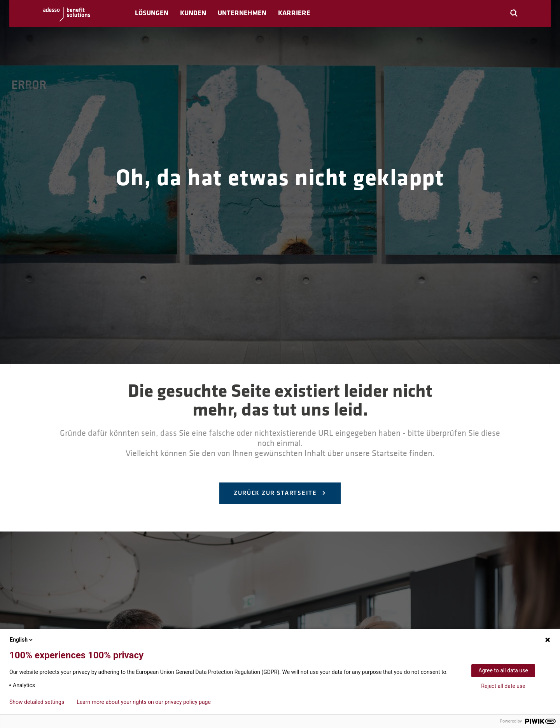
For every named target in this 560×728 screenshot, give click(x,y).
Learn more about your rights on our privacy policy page (144, 702)
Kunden (193, 13)
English (22, 640)
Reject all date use (503, 686)
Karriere (294, 13)
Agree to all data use (503, 670)
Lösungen (152, 13)
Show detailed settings (37, 702)
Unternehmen (242, 13)
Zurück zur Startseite (276, 493)
